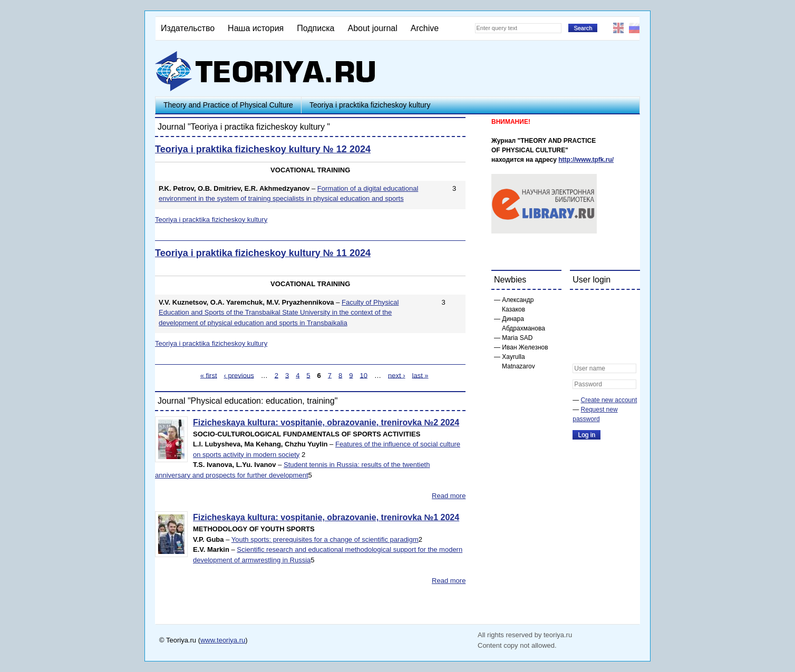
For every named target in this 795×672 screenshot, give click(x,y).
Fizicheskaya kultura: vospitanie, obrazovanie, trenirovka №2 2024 (326, 422)
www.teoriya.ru (223, 640)
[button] (581, 305)
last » (420, 375)
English (618, 28)
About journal (372, 28)
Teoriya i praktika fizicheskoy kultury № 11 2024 (263, 253)
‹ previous (239, 375)
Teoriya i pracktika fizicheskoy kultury (370, 105)
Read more (449, 496)
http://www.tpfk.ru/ (586, 160)
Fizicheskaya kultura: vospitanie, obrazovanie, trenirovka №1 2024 (326, 517)
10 (364, 375)
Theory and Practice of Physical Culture (228, 105)
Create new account (609, 400)
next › (397, 375)
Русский (634, 28)
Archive (425, 28)
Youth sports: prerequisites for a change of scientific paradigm (325, 539)
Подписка (316, 28)
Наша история (256, 28)
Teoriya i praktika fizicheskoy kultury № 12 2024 (263, 149)
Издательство (188, 28)
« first (209, 375)
